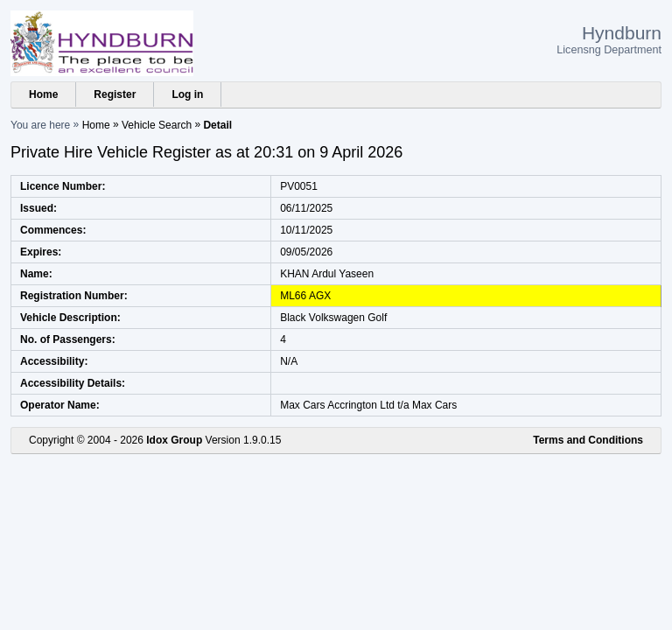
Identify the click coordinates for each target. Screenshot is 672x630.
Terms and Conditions (588, 440)
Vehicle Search (157, 125)
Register (115, 94)
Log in (187, 94)
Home (43, 94)
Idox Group (174, 440)
